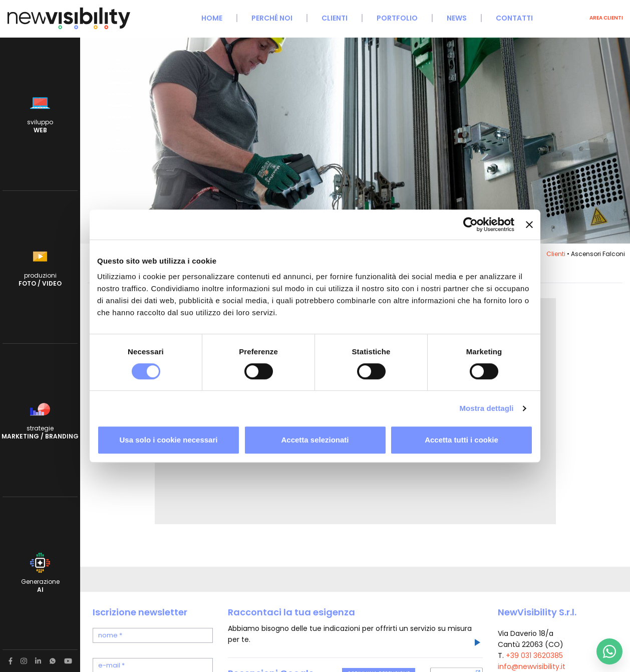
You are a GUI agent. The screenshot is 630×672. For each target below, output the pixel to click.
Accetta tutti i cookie (461, 440)
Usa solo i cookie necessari (169, 440)
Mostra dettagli (486, 408)
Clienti (335, 18)
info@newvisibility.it (532, 666)
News (457, 18)
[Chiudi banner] (529, 225)
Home (212, 18)
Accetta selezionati (315, 440)
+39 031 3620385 (534, 655)
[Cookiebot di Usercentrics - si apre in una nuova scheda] (470, 225)
